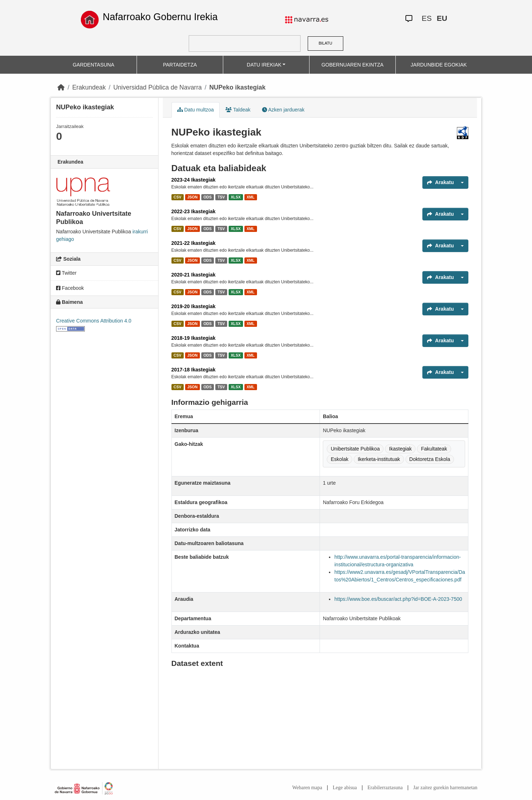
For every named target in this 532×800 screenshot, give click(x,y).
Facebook (70, 288)
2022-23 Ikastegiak (194, 211)
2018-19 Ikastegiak (194, 338)
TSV (221, 197)
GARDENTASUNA (93, 65)
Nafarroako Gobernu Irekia (160, 17)
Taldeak (238, 110)
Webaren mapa (307, 788)
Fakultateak (434, 449)
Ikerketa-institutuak (379, 459)
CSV (178, 197)
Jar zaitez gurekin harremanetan (445, 788)
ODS (208, 197)
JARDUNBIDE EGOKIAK (439, 65)
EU (442, 18)
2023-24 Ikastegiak (194, 180)
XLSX (236, 197)
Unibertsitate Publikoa (355, 449)
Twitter (66, 273)
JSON (192, 197)
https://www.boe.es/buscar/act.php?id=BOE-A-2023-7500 (398, 599)
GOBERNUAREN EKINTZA (352, 65)
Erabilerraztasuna (385, 788)
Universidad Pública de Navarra (157, 87)
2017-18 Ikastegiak (194, 370)
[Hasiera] (61, 87)
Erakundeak (89, 87)
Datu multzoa (196, 110)
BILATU (325, 43)
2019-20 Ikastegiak (194, 306)
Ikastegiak (400, 449)
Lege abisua (345, 788)
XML (251, 197)
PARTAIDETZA (180, 65)
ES (427, 18)
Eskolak (340, 459)
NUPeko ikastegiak (237, 87)
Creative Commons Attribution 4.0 (94, 321)
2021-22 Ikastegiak (194, 243)
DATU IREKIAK (264, 65)
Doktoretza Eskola (430, 459)
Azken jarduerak (283, 110)
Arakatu (440, 182)
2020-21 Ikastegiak (194, 275)
